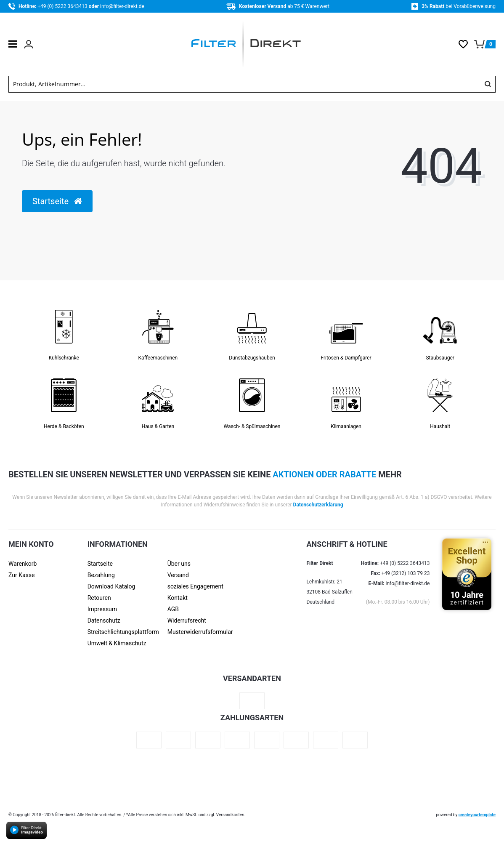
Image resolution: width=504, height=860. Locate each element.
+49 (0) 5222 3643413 (63, 6)
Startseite (100, 564)
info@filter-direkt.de (122, 6)
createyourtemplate (477, 815)
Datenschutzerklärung (318, 505)
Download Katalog (111, 586)
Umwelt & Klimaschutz (117, 643)
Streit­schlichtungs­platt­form (123, 632)
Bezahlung (101, 575)
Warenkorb (23, 564)
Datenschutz (104, 620)
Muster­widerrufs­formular (200, 632)
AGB (173, 609)
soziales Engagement (195, 586)
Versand (178, 575)
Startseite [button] (57, 201)
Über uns (179, 564)
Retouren (99, 598)
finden (488, 84)
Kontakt (178, 598)
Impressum (102, 609)
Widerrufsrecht (187, 620)
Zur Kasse (21, 575)
